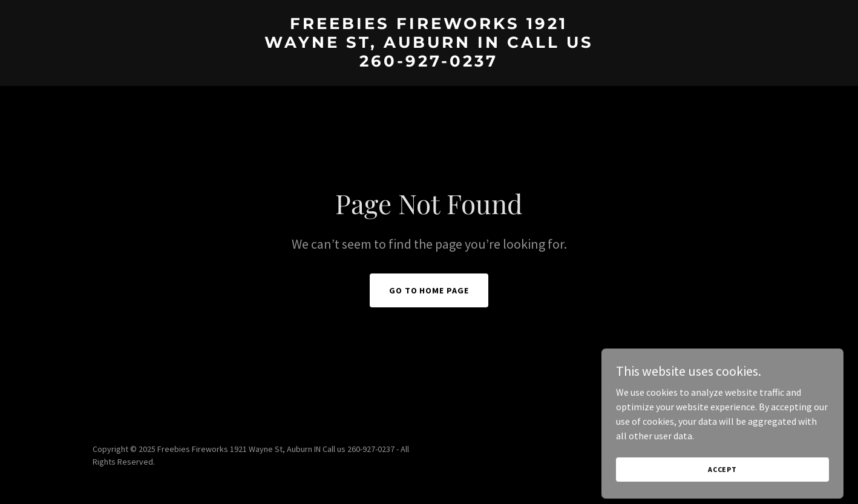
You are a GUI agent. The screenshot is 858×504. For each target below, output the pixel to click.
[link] (429, 63)
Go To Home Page (429, 290)
